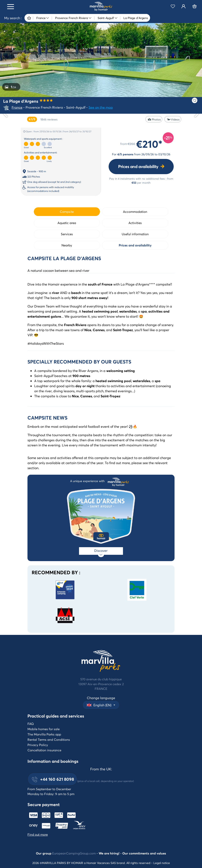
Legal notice (162, 863)
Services (67, 234)
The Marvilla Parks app (44, 734)
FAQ (31, 724)
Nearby (67, 245)
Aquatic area (67, 223)
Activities (135, 223)
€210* (149, 144)
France (17, 107)
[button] (101, 705)
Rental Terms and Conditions (49, 740)
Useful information (135, 234)
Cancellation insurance (44, 750)
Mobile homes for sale (44, 729)
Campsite (67, 212)
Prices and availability (138, 166)
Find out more (38, 834)
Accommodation (135, 212)
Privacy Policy (38, 745)
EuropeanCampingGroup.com (74, 853)
